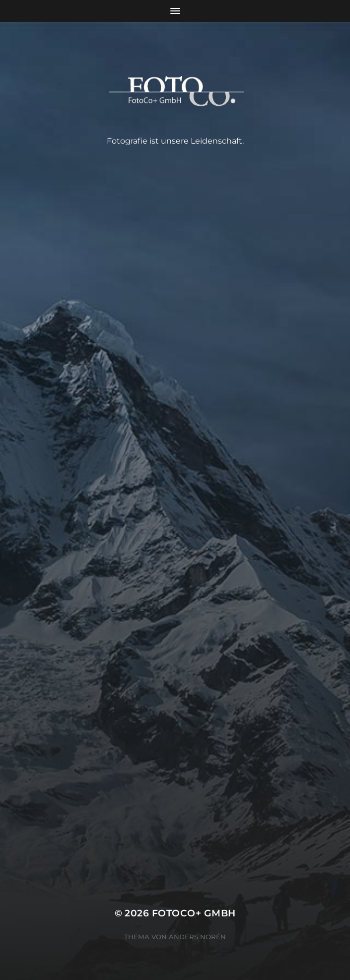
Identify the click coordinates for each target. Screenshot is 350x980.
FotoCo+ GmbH (194, 913)
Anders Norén (197, 937)
